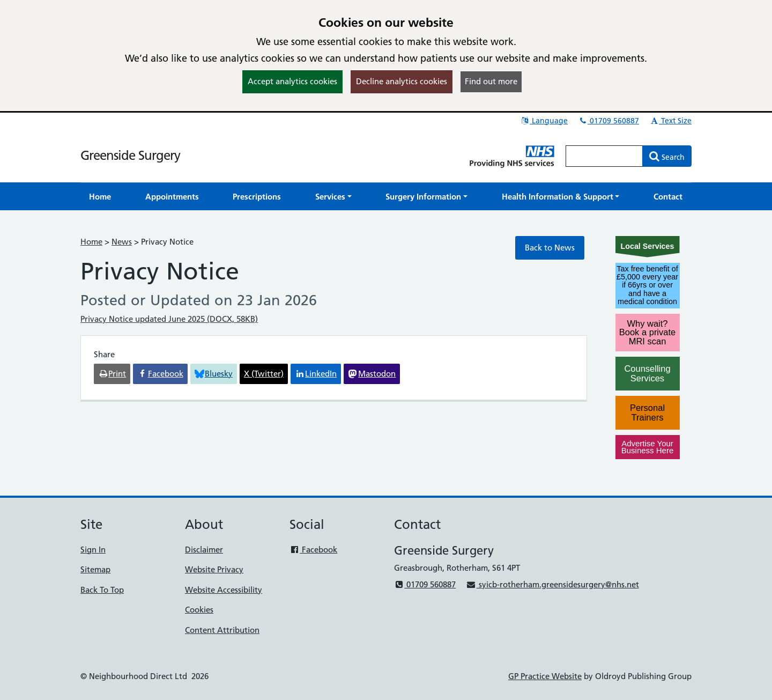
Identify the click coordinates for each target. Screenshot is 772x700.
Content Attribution (222, 630)
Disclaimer (204, 550)
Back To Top (102, 590)
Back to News (550, 248)
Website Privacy (214, 569)
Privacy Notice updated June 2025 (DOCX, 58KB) (169, 319)
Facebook (313, 550)
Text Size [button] (670, 121)
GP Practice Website (545, 676)
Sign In (93, 550)
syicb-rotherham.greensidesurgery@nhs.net (552, 584)
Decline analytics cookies (402, 81)
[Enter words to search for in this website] (604, 156)
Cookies (199, 610)
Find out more (491, 81)
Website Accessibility (224, 590)
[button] (333, 197)
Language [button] (544, 121)
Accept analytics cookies (292, 81)
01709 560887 (608, 121)
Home (91, 242)
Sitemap (95, 569)
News (122, 242)
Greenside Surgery (130, 155)
